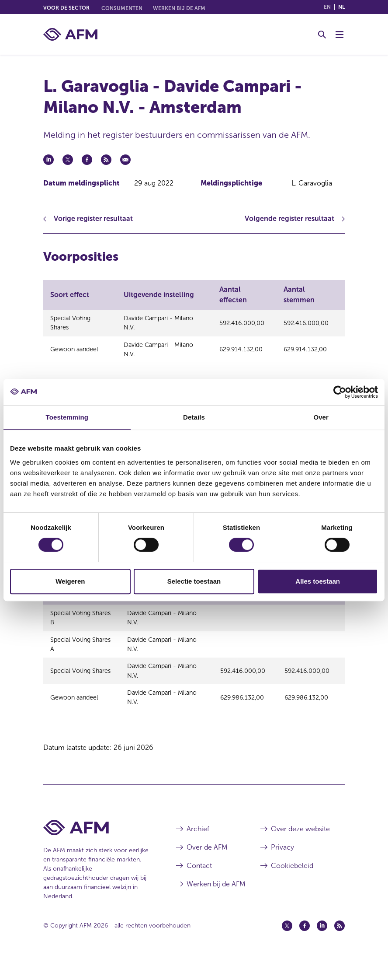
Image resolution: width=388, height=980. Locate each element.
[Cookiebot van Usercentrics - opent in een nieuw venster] (340, 392)
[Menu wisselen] (339, 35)
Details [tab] (194, 417)
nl (341, 7)
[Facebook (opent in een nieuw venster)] (305, 946)
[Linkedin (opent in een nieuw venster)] (322, 946)
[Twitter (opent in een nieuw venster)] (287, 946)
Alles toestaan (318, 581)
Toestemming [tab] (67, 417)
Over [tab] (321, 417)
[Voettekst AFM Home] (97, 848)
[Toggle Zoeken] (322, 35)
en (327, 7)
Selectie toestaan (194, 581)
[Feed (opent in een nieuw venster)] (339, 946)
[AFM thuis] (70, 34)
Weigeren (70, 581)
